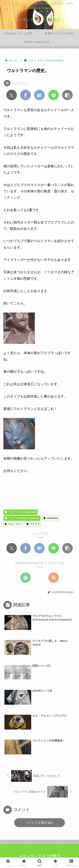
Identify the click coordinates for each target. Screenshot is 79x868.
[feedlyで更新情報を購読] (25, 578)
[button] (67, 95)
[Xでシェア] (12, 95)
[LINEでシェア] (54, 95)
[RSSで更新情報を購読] (54, 578)
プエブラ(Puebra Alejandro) (22, 518)
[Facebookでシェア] (25, 95)
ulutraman (51, 518)
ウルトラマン (14, 524)
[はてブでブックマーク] (39, 95)
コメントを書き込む (39, 823)
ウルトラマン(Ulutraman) (21, 512)
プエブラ (33, 524)
